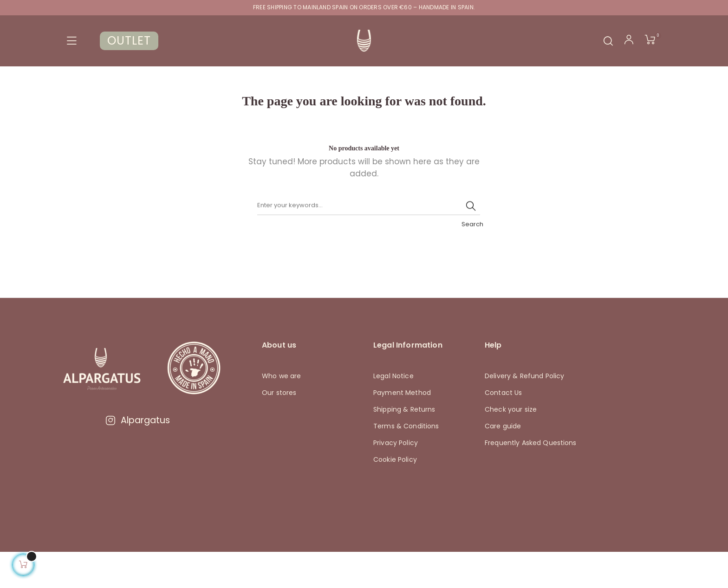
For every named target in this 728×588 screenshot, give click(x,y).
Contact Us (503, 428)
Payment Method (402, 428)
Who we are (281, 412)
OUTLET (129, 41)
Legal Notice (393, 412)
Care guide (503, 462)
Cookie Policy (395, 495)
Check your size (511, 445)
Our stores (279, 428)
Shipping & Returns (404, 445)
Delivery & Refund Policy (524, 412)
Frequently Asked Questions (531, 478)
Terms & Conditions (406, 462)
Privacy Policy (396, 478)
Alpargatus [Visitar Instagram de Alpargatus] (137, 456)
